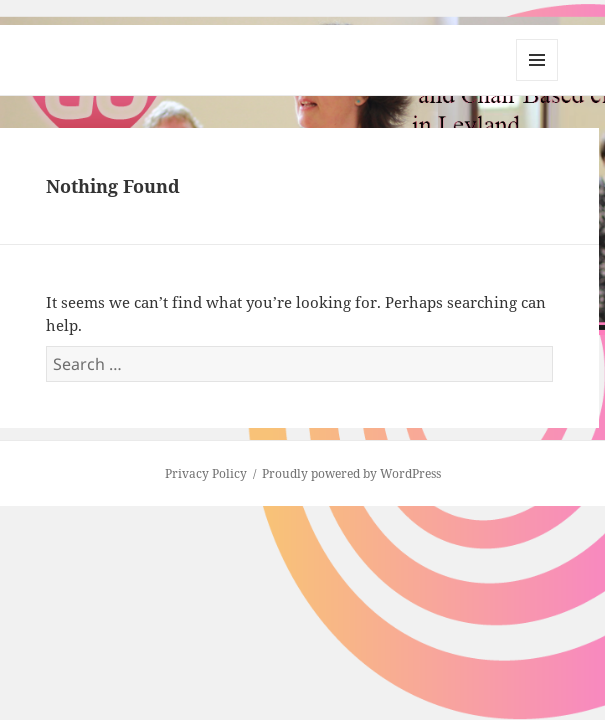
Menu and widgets (537, 80)
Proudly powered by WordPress (351, 473)
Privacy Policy (206, 473)
